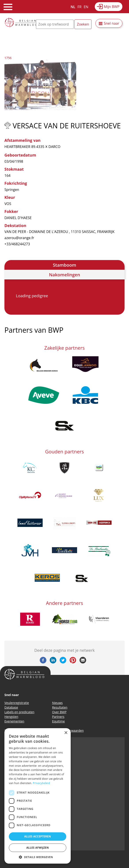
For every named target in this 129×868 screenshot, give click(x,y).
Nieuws (57, 703)
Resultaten (60, 707)
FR (80, 7)
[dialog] (38, 796)
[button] (38, 857)
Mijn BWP (112, 7)
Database (11, 707)
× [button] (66, 733)
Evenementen (14, 721)
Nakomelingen (65, 275)
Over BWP (59, 712)
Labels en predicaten (19, 712)
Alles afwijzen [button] (38, 848)
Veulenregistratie (17, 703)
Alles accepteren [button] (38, 836)
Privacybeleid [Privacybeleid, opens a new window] (42, 783)
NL (73, 7)
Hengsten (11, 717)
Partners (58, 717)
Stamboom (64, 265)
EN (86, 7)
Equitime (59, 721)
